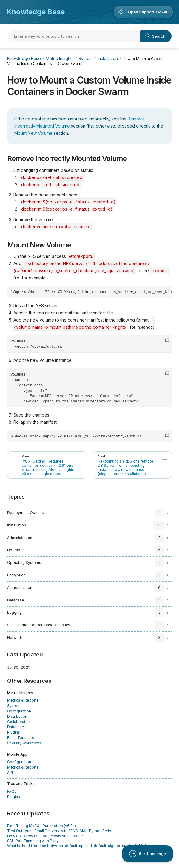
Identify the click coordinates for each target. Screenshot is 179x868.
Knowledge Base (36, 12)
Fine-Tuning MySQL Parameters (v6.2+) (42, 823)
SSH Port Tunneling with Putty (33, 838)
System (86, 58)
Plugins (14, 729)
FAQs (12, 788)
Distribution (17, 713)
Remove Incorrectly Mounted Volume (67, 159)
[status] (89, 126)
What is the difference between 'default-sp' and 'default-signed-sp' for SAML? (77, 843)
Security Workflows (24, 740)
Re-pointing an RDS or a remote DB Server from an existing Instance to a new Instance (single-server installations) (126, 465)
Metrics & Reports (23, 697)
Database (16, 724)
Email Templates (22, 735)
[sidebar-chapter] (89, 510)
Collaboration (19, 719)
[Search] (89, 36)
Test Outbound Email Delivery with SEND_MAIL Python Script (60, 828)
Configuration (19, 708)
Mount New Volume (33, 133)
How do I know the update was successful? (45, 833)
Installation (108, 58)
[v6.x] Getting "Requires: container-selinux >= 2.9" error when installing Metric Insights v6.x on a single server (48, 465)
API (10, 770)
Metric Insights (60, 58)
